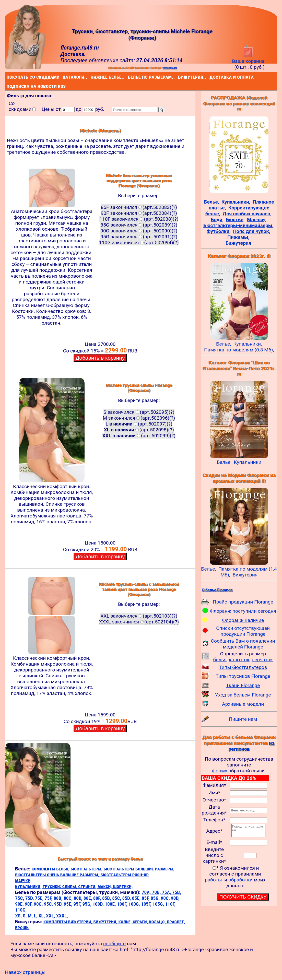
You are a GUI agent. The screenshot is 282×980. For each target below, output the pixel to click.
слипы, (70, 886)
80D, (79, 898)
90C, (166, 898)
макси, (105, 886)
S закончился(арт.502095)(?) (139, 412)
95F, (78, 904)
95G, (88, 904)
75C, (20, 898)
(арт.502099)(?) (139, 436)
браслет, (176, 922)
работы (213, 882)
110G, (21, 910)
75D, (30, 898)
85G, (156, 898)
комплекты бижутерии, (68, 922)
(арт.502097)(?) (139, 424)
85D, (127, 898)
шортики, (123, 886)
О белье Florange (217, 590)
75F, (49, 898)
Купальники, (248, 344)
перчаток (262, 660)
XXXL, (62, 916)
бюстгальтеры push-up (125, 875)
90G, (39, 904)
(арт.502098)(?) (139, 430)
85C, (117, 898)
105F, (147, 904)
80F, (98, 898)
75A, (167, 892)
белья (220, 660)
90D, (175, 898)
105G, (159, 904)
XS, (19, 916)
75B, (177, 892)
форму (220, 771)
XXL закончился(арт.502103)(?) (139, 616)
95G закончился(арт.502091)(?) (139, 237)
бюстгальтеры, (87, 869)
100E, (111, 904)
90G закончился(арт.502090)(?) (139, 231)
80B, (59, 898)
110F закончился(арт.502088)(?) (139, 219)
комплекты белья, (51, 869)
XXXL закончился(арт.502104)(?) (139, 622)
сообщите (114, 944)
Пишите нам (243, 719)
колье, (126, 922)
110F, (170, 904)
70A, (147, 892)
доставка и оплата (210, 77)
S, (25, 916)
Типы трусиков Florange (243, 676)
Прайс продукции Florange (243, 602)
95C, (49, 904)
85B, (107, 898)
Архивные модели (243, 704)
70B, (157, 892)
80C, (69, 898)
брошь (22, 928)
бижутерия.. (179, 77)
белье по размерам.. (129, 77)
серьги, (141, 922)
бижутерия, (106, 922)
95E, (69, 904)
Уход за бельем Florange (243, 695)
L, (36, 916)
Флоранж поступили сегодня (243, 611)
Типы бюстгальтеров (243, 667)
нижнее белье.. (92, 77)
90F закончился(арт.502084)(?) (139, 213)
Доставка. (73, 54)
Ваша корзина (248, 58)
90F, (29, 904)
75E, (40, 898)
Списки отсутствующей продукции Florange (243, 631)
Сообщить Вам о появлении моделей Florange (243, 644)
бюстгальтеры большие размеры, (139, 869)
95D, (59, 904)
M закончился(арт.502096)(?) (139, 418)
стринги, (88, 886)
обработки (240, 882)
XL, (42, 916)
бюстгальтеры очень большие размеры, (58, 875)
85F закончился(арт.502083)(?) (139, 207)
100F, (123, 904)
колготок (239, 660)
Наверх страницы (25, 972)
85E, (137, 898)
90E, (20, 904)
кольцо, (158, 922)
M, (31, 916)
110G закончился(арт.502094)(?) (139, 243)
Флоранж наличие (243, 620)
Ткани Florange (243, 685)
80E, (88, 898)
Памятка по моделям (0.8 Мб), (239, 350)
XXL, (51, 916)
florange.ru (170, 68)
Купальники (248, 462)
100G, (135, 904)
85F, (146, 898)
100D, (99, 904)
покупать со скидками (8, 77)
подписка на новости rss (8, 86)
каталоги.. (64, 77)
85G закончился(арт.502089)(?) (139, 225)
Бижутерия (245, 575)
